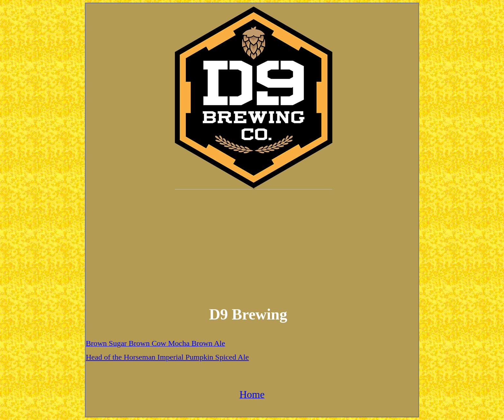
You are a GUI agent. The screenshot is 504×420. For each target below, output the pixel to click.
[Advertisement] (252, 244)
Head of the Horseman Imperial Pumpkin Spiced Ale (167, 357)
